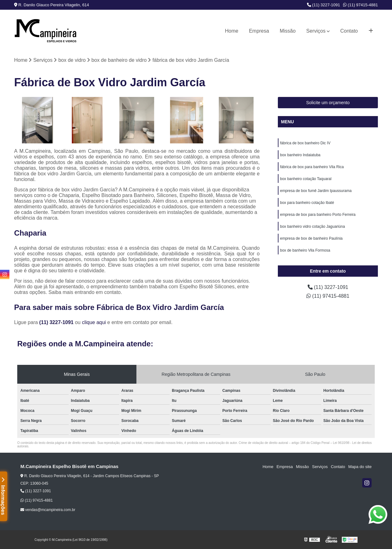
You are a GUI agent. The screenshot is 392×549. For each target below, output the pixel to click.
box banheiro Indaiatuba (300, 155)
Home (232, 31)
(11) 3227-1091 (324, 5)
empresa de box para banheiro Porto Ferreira (318, 215)
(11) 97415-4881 (360, 5)
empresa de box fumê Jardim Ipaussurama (316, 191)
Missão (288, 31)
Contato (349, 31)
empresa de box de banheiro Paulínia (311, 238)
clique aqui (94, 322)
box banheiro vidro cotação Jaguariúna (313, 227)
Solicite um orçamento (328, 103)
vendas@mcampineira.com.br (48, 510)
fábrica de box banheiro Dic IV (305, 143)
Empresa (259, 31)
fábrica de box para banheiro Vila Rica (312, 167)
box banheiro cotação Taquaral (306, 179)
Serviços (316, 31)
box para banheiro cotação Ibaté (307, 203)
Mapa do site (360, 467)
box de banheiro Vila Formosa (305, 250)
